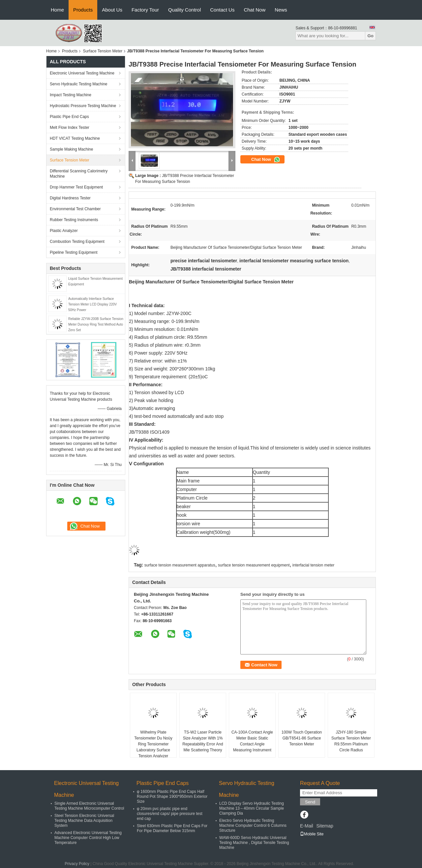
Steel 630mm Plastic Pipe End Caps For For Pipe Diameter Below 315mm (172, 828)
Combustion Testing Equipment (77, 242)
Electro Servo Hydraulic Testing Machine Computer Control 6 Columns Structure (253, 825)
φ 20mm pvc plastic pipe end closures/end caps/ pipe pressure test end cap (170, 814)
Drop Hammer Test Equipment (76, 187)
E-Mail (307, 826)
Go (370, 36)
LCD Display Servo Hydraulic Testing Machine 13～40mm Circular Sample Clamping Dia (252, 808)
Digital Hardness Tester (70, 198)
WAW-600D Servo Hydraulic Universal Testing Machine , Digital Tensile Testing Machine (254, 843)
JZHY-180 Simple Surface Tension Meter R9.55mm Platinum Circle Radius (351, 741)
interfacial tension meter (313, 565)
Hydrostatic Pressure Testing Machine (83, 106)
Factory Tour (145, 10)
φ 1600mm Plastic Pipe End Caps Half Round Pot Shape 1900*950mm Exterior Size (172, 796)
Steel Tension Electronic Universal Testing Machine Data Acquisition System (84, 821)
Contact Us (222, 10)
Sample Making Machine (71, 149)
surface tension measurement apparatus (180, 565)
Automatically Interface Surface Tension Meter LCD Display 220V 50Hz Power (92, 304)
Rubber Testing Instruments (74, 220)
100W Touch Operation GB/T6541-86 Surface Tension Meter (302, 738)
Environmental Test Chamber (75, 209)
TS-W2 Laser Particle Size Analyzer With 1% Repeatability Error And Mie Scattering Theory (203, 741)
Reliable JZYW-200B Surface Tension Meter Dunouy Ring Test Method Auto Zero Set (96, 324)
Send (310, 802)
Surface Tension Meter (103, 51)
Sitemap (325, 826)
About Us (112, 10)
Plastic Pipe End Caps (69, 117)
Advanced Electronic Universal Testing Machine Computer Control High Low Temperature (88, 838)
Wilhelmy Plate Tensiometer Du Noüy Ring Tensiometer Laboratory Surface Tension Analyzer (153, 744)
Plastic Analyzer (64, 231)
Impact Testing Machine (71, 95)
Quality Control (184, 10)
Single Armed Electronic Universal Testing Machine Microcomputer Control (89, 806)
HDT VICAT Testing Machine (75, 138)
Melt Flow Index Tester (70, 128)
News (281, 10)
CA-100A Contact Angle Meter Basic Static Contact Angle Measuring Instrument (252, 741)
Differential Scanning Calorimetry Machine (79, 174)
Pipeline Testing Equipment (74, 252)
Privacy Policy (77, 864)
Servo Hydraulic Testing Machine (79, 84)
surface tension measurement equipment (254, 565)
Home (57, 10)
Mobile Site (312, 834)
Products (83, 10)
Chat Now (255, 10)
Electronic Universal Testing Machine (82, 73)
